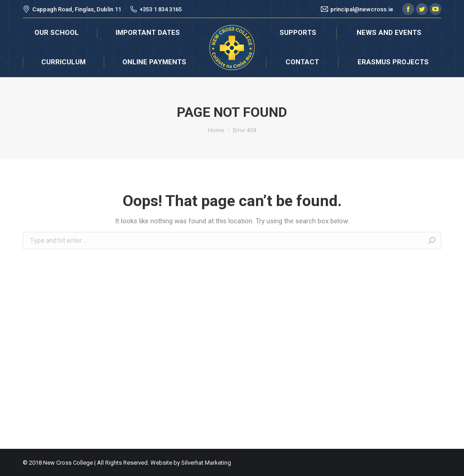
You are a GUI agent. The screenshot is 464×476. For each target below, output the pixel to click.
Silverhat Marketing (206, 463)
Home (216, 130)
